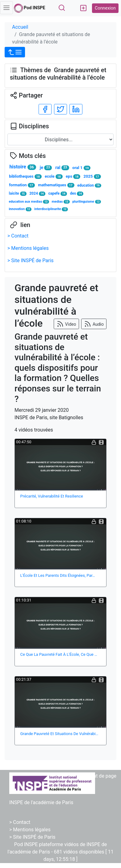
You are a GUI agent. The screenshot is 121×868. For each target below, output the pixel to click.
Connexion (105, 8)
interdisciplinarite (51, 209)
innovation (20, 209)
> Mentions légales (28, 248)
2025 (92, 176)
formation (22, 185)
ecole (54, 176)
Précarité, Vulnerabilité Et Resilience (52, 496)
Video (66, 324)
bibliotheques (25, 176)
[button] (15, 52)
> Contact (18, 236)
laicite (18, 194)
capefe (58, 194)
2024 (37, 194)
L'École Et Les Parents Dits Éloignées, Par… (58, 575)
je (46, 168)
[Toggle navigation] (6, 8)
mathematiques (56, 185)
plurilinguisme (87, 202)
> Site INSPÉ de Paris (31, 260)
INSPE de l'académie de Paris (41, 802)
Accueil (20, 27)
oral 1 (81, 168)
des (77, 194)
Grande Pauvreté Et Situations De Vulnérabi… (59, 734)
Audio (94, 324)
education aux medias (29, 202)
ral (62, 168)
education (89, 186)
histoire (23, 167)
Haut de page (102, 776)
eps (73, 176)
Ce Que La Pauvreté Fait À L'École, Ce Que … (59, 654)
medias (60, 202)
